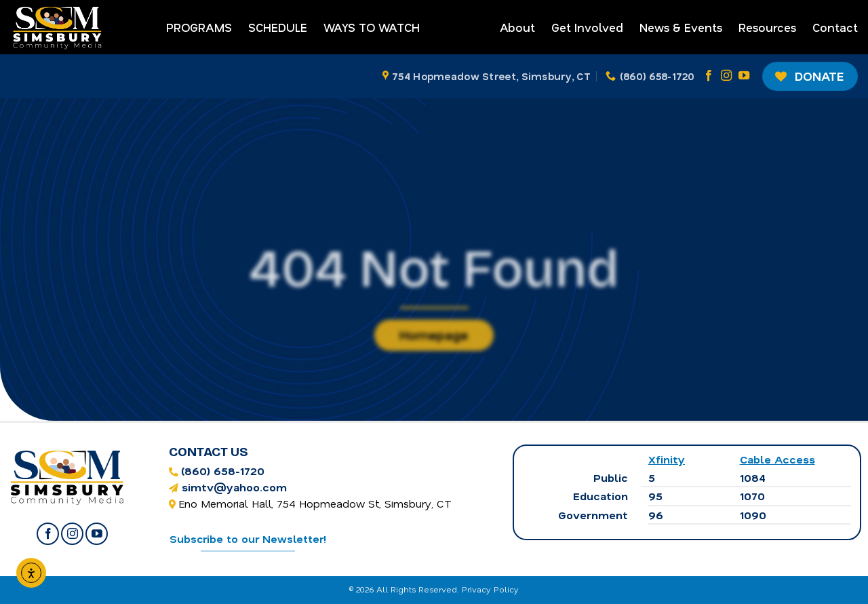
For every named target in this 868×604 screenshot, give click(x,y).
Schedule (278, 27)
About (517, 27)
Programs (199, 27)
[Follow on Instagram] (726, 76)
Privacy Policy (490, 589)
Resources (767, 27)
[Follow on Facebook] (709, 76)
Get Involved (587, 27)
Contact (835, 27)
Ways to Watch (372, 27)
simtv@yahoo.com (234, 487)
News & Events (681, 27)
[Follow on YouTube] (744, 76)
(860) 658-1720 (223, 471)
